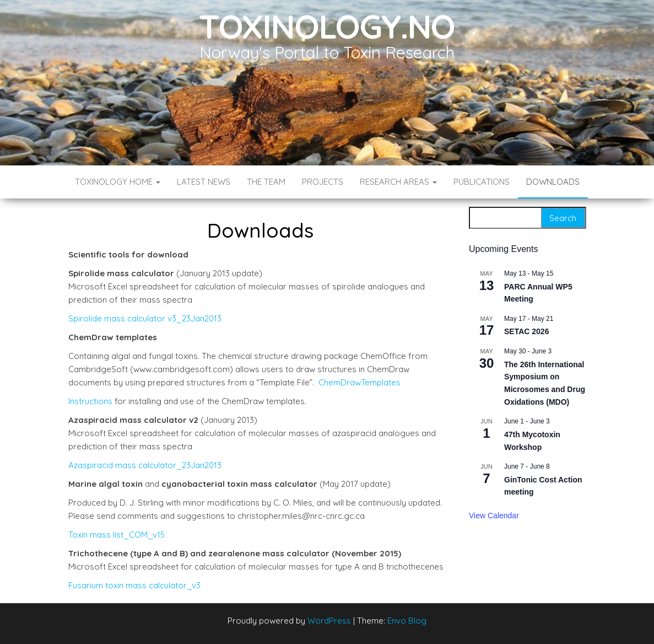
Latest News (204, 182)
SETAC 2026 (526, 331)
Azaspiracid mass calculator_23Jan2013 (145, 465)
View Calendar (494, 516)
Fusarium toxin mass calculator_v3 (134, 585)
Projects (323, 182)
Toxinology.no (327, 26)
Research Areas (398, 182)
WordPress (329, 621)
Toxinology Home (118, 182)
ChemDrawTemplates (360, 382)
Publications (482, 182)
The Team (266, 182)
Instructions (90, 401)
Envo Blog (407, 621)
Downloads (553, 182)
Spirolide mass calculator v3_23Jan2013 (145, 318)
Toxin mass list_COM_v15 (117, 535)
